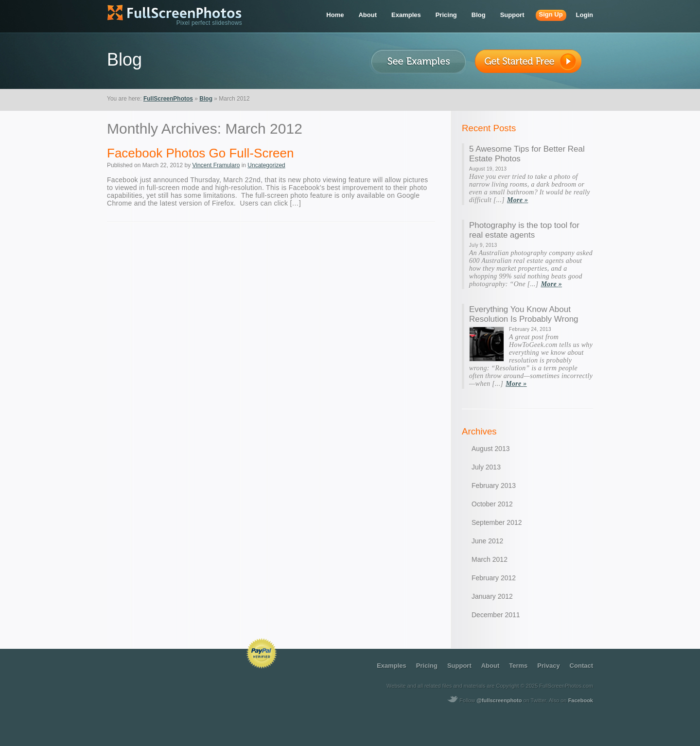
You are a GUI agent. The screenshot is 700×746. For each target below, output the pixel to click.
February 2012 (494, 578)
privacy (548, 666)
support (512, 15)
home (335, 15)
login (585, 15)
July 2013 (486, 467)
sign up (551, 14)
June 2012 (487, 541)
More (517, 200)
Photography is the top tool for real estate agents (524, 230)
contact (581, 666)
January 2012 (492, 596)
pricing (446, 15)
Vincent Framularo (216, 165)
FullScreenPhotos (168, 99)
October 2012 (492, 504)
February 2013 (494, 486)
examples (406, 15)
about (367, 15)
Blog (206, 99)
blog (479, 15)
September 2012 (497, 522)
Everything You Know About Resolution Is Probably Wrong (524, 314)
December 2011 (496, 615)
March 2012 (490, 559)
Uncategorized (266, 165)
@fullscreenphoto (499, 700)
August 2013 (491, 449)
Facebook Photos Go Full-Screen (200, 153)
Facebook (581, 700)
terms (518, 666)
